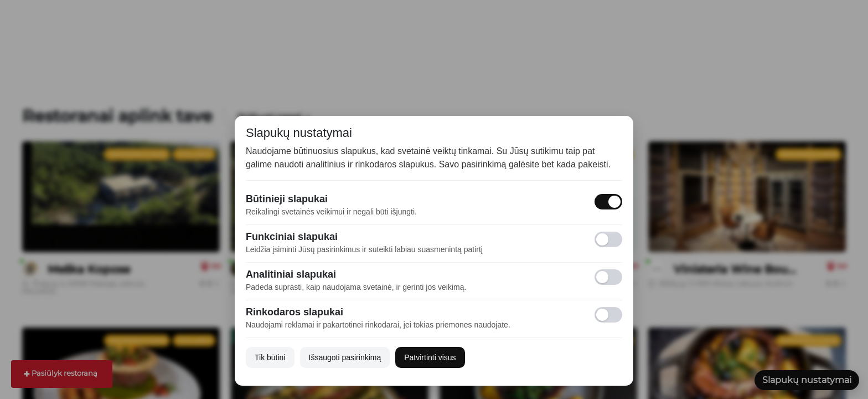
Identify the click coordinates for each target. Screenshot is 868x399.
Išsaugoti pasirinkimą (345, 357)
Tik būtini (270, 357)
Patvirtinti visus (430, 357)
